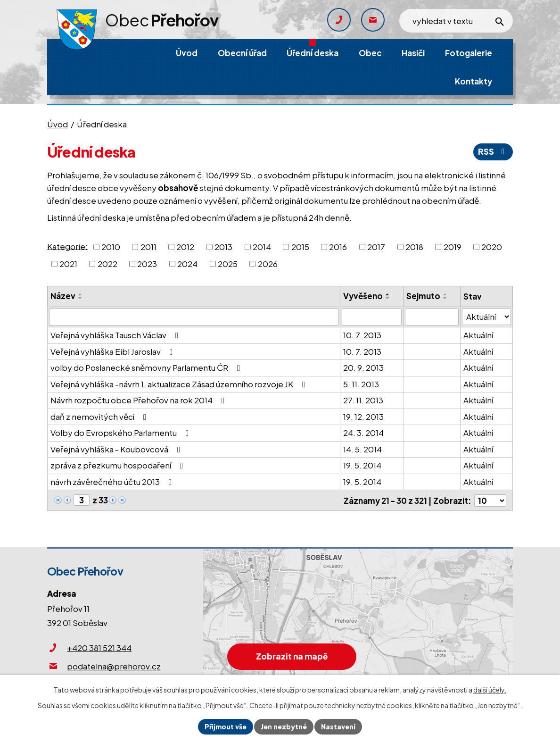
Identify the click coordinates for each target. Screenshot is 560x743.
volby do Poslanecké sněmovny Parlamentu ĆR (147, 367)
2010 (111, 247)
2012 (185, 247)
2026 (268, 264)
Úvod (58, 124)
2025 (228, 264)
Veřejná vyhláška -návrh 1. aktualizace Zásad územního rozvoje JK (180, 384)
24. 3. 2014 (363, 433)
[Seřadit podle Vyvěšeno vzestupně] (388, 294)
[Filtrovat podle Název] (194, 317)
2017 (376, 247)
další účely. (490, 690)
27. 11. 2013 (363, 400)
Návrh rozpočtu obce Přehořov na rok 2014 (139, 400)
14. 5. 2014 (362, 449)
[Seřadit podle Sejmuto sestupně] (445, 298)
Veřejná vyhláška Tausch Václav (116, 335)
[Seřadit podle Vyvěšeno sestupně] (388, 298)
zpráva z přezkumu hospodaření (119, 465)
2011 (148, 247)
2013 (223, 247)
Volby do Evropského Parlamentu (121, 433)
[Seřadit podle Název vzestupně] (81, 294)
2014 (262, 247)
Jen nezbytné (284, 726)
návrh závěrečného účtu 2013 (113, 482)
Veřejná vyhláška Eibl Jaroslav (113, 351)
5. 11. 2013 (361, 384)
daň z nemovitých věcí (100, 417)
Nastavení (338, 726)
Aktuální (478, 335)
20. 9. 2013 (363, 367)
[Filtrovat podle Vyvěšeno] (372, 317)
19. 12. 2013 (363, 417)
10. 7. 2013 (362, 335)
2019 (453, 247)
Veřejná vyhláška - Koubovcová (117, 449)
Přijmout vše (226, 726)
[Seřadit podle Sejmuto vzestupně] (445, 294)
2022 (107, 264)
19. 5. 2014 (362, 465)
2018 (414, 247)
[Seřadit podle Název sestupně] (81, 298)
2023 (147, 264)
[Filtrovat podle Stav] (486, 317)
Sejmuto (423, 296)
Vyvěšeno (363, 296)
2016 (338, 247)
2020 (492, 247)
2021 (68, 264)
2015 (300, 247)
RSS (493, 151)
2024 (187, 264)
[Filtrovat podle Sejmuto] (432, 317)
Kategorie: (67, 246)
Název (63, 296)
